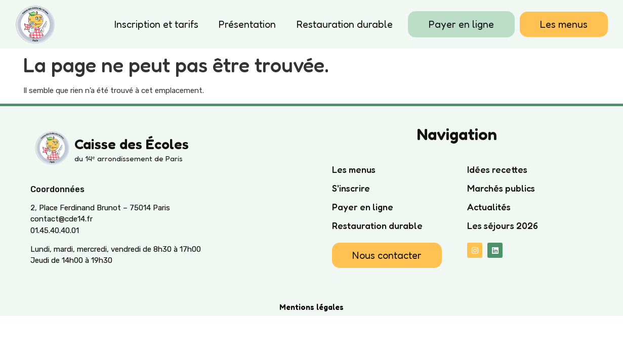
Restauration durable (344, 24)
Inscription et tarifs (156, 24)
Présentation (247, 24)
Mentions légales (311, 307)
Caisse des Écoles (132, 144)
